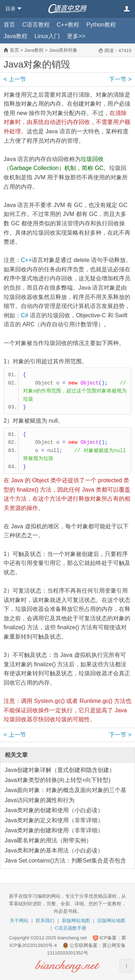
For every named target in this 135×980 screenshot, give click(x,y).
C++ (26, 260)
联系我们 (45, 921)
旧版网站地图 (111, 921)
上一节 (15, 79)
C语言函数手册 (70, 928)
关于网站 (19, 921)
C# (24, 315)
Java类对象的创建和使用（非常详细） (54, 830)
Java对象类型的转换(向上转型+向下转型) (58, 780)
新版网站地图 (76, 921)
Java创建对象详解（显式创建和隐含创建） (60, 770)
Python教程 (101, 25)
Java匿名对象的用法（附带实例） (48, 840)
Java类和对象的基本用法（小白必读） (54, 850)
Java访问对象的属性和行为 (40, 800)
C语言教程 (36, 25)
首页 (9, 25)
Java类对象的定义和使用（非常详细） (54, 820)
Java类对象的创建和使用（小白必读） (54, 810)
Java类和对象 (63, 50)
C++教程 (68, 25)
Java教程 (15, 36)
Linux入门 (47, 36)
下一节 (120, 79)
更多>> (76, 36)
